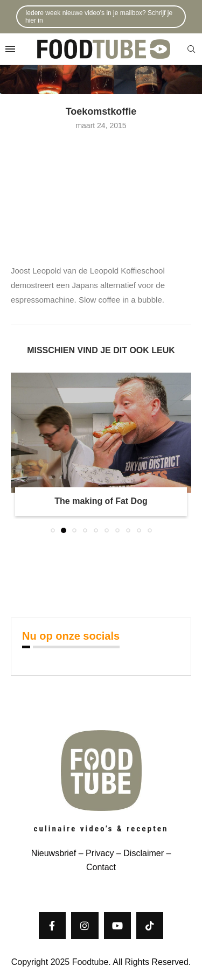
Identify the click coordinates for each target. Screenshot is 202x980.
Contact (101, 867)
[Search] (191, 50)
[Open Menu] (10, 49)
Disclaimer (144, 853)
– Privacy (95, 853)
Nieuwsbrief (54, 853)
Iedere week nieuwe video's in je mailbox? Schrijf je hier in (99, 17)
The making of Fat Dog (101, 501)
